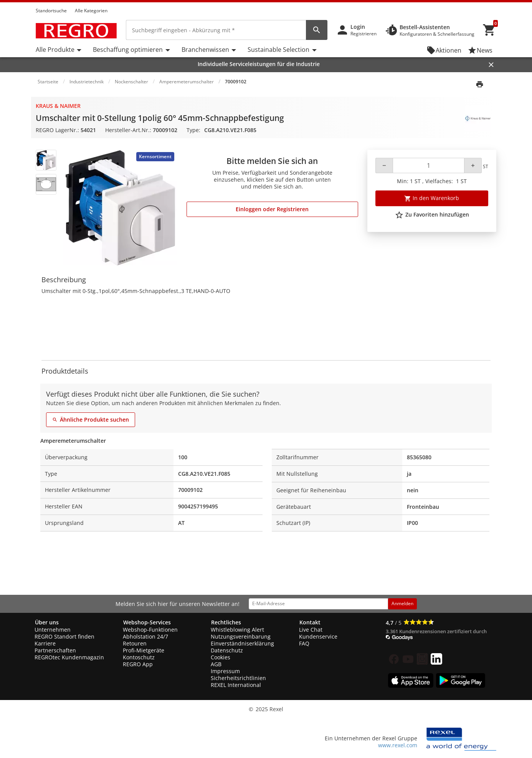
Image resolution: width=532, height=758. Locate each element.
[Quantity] (429, 166)
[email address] (318, 604)
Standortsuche (51, 11)
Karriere (45, 643)
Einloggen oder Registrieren (272, 209)
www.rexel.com (398, 745)
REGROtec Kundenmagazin (69, 657)
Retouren (135, 643)
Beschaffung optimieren (128, 50)
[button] (494, 3)
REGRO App (138, 664)
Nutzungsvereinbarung (241, 636)
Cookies (221, 657)
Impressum (225, 671)
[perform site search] (317, 30)
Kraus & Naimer (58, 106)
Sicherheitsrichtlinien (238, 678)
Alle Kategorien (91, 11)
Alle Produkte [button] (55, 50)
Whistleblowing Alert (237, 630)
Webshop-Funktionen (150, 630)
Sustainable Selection (278, 50)
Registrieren (363, 34)
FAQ (304, 643)
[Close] (491, 65)
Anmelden (402, 603)
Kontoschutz (139, 657)
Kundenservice (318, 636)
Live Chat (311, 630)
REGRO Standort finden (64, 636)
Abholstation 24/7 (145, 636)
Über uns (47, 622)
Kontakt (310, 622)
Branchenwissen (205, 50)
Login (358, 27)
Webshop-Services (147, 622)
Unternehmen (53, 630)
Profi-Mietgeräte (144, 650)
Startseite (48, 82)
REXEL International (236, 685)
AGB (216, 664)
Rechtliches (226, 622)
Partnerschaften (55, 650)
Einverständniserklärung (242, 643)
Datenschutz (227, 650)
